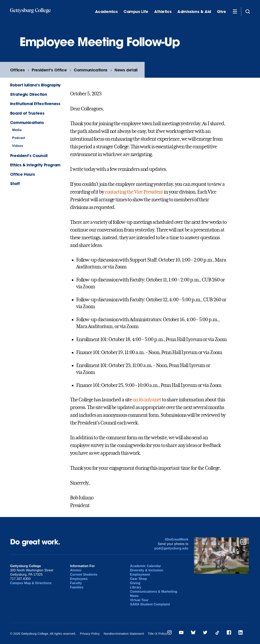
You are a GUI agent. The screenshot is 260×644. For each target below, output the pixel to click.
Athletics (163, 12)
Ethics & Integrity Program (35, 165)
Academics (106, 12)
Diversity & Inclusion (147, 570)
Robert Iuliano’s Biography (35, 85)
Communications (91, 70)
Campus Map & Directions (31, 583)
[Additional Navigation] (235, 11)
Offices (17, 70)
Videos (18, 146)
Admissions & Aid (194, 12)
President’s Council (29, 156)
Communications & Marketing (154, 592)
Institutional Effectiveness (35, 104)
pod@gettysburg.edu (171, 548)
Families (77, 587)
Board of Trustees (27, 113)
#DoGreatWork (177, 539)
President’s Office (49, 70)
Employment (140, 575)
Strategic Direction (29, 94)
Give (221, 12)
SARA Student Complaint (150, 604)
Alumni (76, 570)
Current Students (84, 575)
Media (17, 130)
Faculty (76, 583)
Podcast (19, 138)
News (134, 596)
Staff (15, 184)
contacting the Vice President (134, 192)
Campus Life (136, 12)
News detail (126, 70)
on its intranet (147, 400)
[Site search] (248, 11)
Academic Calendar (146, 566)
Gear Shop (138, 579)
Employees (79, 579)
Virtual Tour (139, 600)
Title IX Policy (157, 634)
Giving (135, 583)
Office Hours (22, 174)
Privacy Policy (90, 634)
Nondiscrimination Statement (124, 634)
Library (136, 587)
